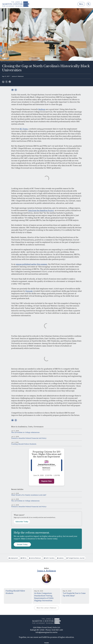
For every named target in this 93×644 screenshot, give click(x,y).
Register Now (46, 481)
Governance (38, 427)
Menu (81, 4)
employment (14, 558)
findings (42, 109)
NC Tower (24, 129)
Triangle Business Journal (76, 558)
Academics (22, 427)
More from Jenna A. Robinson (46, 608)
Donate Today (22, 544)
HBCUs (24, 558)
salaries (61, 558)
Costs (30, 427)
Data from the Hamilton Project (41, 211)
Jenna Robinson (36, 558)
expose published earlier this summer (31, 264)
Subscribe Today (22, 522)
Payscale (29, 291)
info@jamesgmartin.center (46, 632)
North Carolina (50, 558)
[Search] (89, 4)
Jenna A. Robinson (18, 76)
